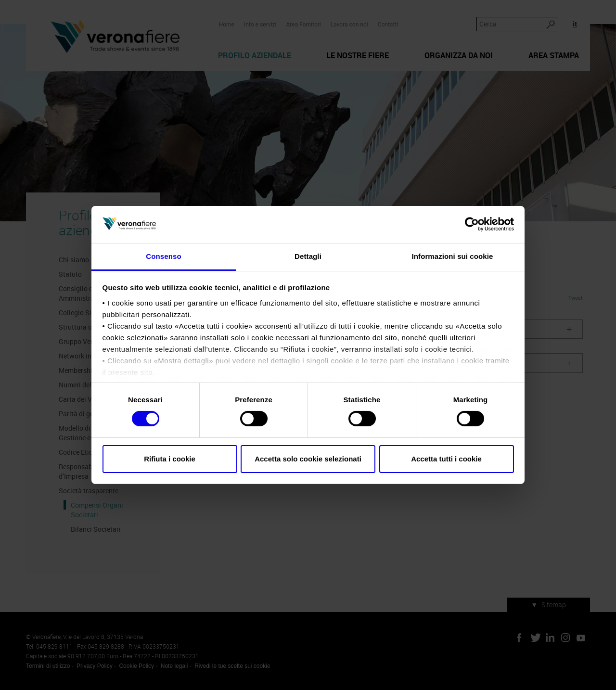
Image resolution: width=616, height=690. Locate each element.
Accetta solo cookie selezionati (308, 459)
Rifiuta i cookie (170, 459)
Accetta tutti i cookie (446, 459)
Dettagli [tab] (308, 256)
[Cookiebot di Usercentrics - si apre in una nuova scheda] (472, 224)
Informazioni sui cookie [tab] (453, 256)
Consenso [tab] (163, 256)
